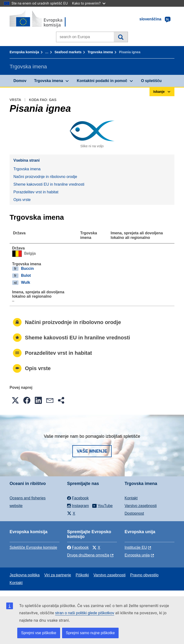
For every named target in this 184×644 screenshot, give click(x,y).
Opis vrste (22, 200)
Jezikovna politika (25, 575)
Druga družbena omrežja (88, 555)
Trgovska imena (100, 52)
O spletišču (151, 81)
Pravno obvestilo (144, 575)
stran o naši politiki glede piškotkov (85, 613)
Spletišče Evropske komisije (33, 547)
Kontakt (131, 498)
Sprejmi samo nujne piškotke (90, 633)
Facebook (78, 547)
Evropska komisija (24, 52)
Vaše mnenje (92, 451)
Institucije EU (136, 547)
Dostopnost (134, 513)
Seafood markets (68, 52)
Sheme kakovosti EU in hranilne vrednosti (49, 184)
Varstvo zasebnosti (141, 506)
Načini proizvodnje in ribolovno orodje (45, 177)
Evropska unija (137, 555)
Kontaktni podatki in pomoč (102, 81)
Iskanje (121, 37)
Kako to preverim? (89, 3)
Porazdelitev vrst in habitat (36, 192)
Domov (20, 81)
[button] (15, 400)
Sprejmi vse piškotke (39, 633)
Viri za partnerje (58, 575)
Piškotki (82, 575)
